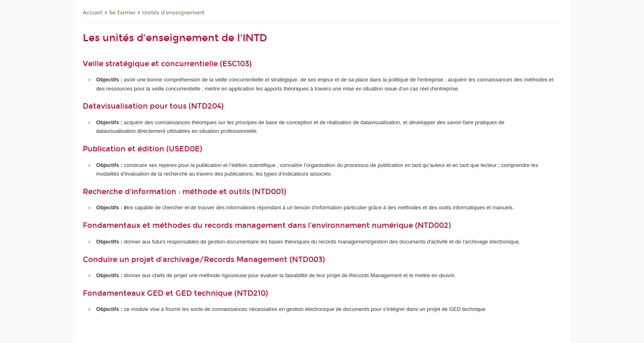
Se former (122, 13)
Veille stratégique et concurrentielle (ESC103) (167, 64)
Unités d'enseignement (173, 13)
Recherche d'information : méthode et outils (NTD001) (184, 192)
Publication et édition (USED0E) (142, 149)
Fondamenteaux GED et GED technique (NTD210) (175, 293)
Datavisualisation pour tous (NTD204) (153, 106)
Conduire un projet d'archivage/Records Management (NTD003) (204, 260)
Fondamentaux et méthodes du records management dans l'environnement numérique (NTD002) (267, 225)
